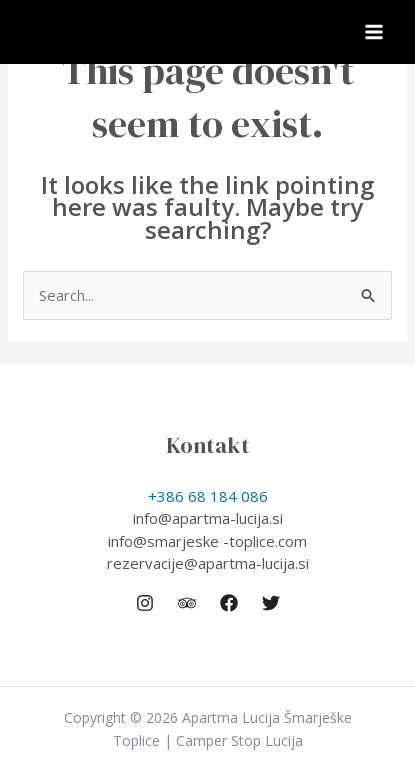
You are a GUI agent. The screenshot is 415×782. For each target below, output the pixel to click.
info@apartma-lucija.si (208, 518)
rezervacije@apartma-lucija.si (208, 563)
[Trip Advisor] (187, 603)
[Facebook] (229, 603)
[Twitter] (271, 603)
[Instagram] (145, 603)
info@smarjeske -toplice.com (207, 541)
